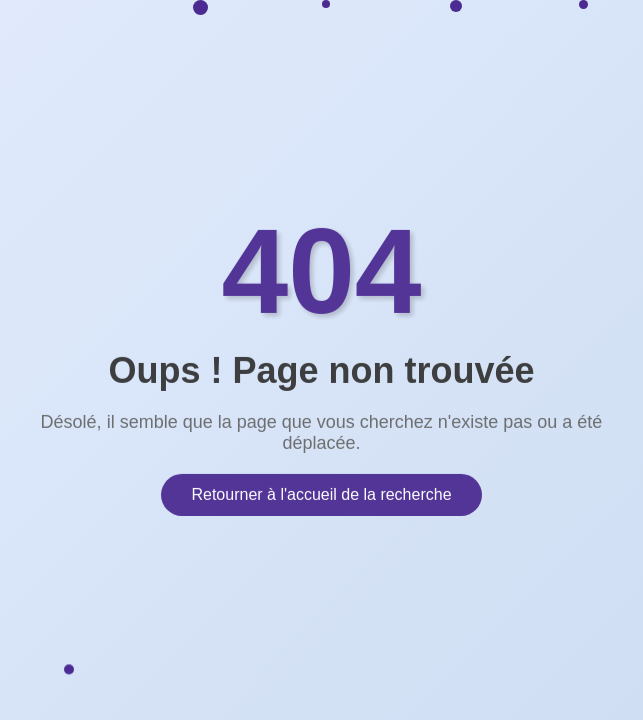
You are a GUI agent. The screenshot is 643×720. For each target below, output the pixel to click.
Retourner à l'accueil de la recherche (321, 493)
